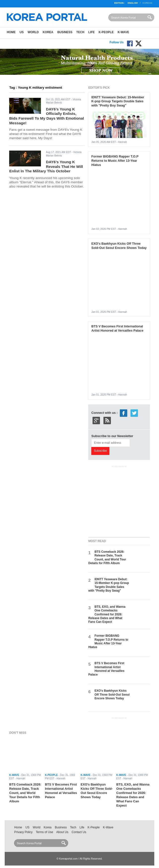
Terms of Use (44, 832)
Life (92, 32)
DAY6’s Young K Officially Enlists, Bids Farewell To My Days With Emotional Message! (47, 116)
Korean (147, 3)
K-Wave (123, 32)
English (133, 3)
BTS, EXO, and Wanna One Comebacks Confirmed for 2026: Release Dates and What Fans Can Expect (107, 614)
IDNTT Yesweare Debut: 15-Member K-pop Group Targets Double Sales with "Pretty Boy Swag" (118, 101)
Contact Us (79, 832)
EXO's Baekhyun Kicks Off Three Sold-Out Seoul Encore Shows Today (119, 246)
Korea (48, 32)
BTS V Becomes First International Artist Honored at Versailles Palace (117, 328)
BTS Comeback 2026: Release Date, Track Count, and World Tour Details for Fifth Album (107, 557)
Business (65, 32)
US (22, 32)
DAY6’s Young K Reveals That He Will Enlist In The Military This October (46, 166)
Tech (80, 32)
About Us (62, 832)
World (33, 32)
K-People (106, 32)
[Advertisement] (124, 500)
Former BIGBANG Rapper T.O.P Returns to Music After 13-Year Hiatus (115, 161)
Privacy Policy (23, 832)
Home (11, 32)
